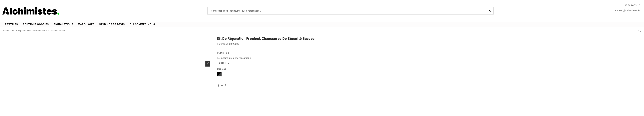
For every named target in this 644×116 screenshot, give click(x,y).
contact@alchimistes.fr (628, 10)
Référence (223, 44)
